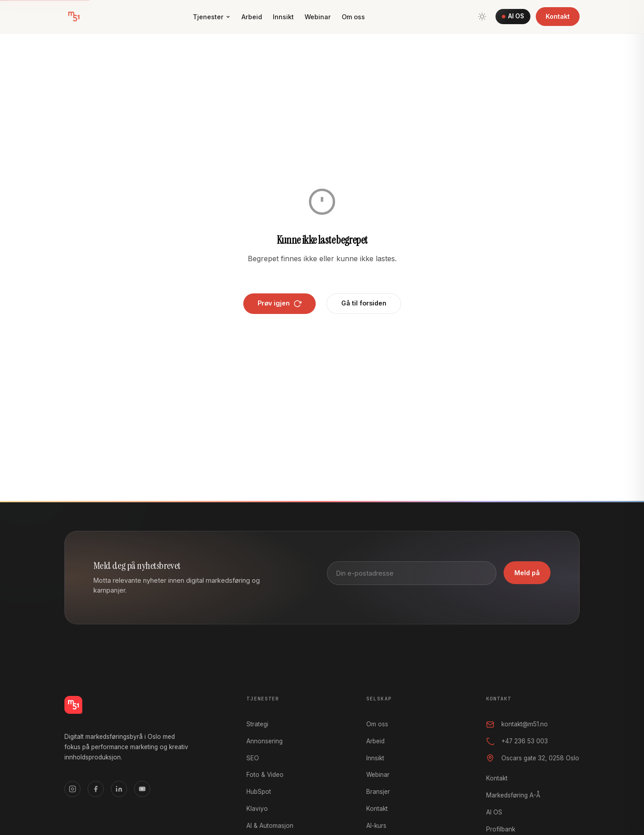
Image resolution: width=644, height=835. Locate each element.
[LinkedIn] (119, 789)
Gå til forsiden (364, 303)
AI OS (513, 16)
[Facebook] (96, 789)
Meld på (527, 573)
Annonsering (265, 741)
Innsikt (283, 17)
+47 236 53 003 (517, 742)
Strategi (257, 724)
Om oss (353, 17)
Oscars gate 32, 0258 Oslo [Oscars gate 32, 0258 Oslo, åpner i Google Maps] (533, 758)
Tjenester (212, 17)
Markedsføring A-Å (513, 795)
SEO (253, 758)
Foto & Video (265, 775)
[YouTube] (142, 789)
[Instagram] (72, 789)
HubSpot (259, 792)
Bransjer (378, 792)
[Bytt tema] (482, 17)
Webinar (318, 17)
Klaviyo (257, 809)
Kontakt (558, 16)
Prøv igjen (280, 303)
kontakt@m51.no (517, 725)
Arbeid (252, 17)
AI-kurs (376, 826)
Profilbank (501, 829)
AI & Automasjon (270, 826)
